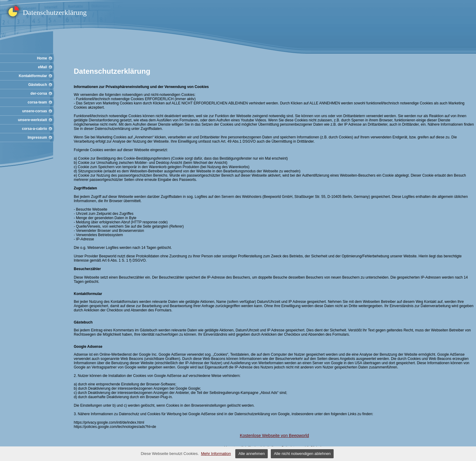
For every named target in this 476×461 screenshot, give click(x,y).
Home (42, 58)
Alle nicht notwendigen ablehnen (302, 454)
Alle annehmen (252, 454)
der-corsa (39, 93)
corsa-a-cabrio (34, 129)
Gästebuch (38, 85)
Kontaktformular (33, 76)
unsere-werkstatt (32, 120)
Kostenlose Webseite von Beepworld (274, 436)
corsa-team (37, 102)
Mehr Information (216, 454)
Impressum (37, 137)
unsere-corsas (35, 111)
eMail (42, 67)
